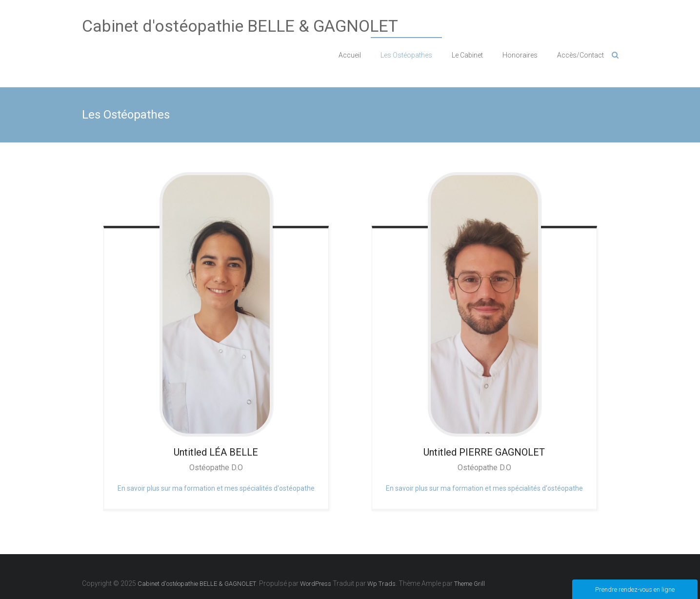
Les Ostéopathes (406, 55)
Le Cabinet (467, 55)
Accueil (350, 55)
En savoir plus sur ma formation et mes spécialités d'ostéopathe (216, 488)
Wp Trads (381, 584)
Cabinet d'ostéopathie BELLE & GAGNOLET (240, 26)
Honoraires (520, 55)
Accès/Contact (580, 55)
